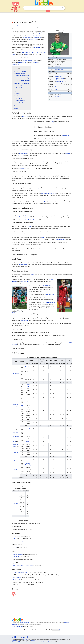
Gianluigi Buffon (24, 321)
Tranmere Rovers (60, 78)
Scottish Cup (16, 557)
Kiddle (13, 642)
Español (52, 11)
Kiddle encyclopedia (24, 623)
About (23, 642)
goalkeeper (42, 33)
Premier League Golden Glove (49, 194)
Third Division (28, 367)
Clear (60, 8)
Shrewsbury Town (59, 70)
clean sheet (68, 154)
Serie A (28, 441)
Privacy (27, 642)
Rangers (49, 249)
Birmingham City (60, 81)
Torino (58, 83)
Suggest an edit (56, 630)
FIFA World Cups (22, 62)
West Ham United (60, 85)
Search (63, 8)
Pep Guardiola (27, 215)
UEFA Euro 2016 (50, 294)
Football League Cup (18, 541)
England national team (28, 61)
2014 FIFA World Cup (48, 286)
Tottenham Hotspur (59, 88)
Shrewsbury (58, 63)
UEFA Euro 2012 (25, 281)
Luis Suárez (18, 311)
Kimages (43, 11)
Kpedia (48, 11)
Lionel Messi (44, 202)
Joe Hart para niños (27, 594)
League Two (28, 375)
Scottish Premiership (61, 239)
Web (35, 11)
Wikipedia (14, 641)
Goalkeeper (57, 66)
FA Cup (15, 539)
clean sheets (37, 48)
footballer (29, 33)
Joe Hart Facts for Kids (17, 626)
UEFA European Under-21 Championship (23, 566)
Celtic (56, 90)
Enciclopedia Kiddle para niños (43, 642)
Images (39, 11)
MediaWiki (33, 641)
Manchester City (59, 56)
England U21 (58, 96)
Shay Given (23, 168)
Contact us (33, 642)
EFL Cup (15, 548)
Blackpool (58, 80)
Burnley (57, 86)
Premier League (27, 38)
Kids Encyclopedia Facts (17, 25)
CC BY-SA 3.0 (26, 639)
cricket (52, 121)
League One (28, 429)
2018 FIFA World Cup (50, 302)
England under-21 (23, 265)
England (57, 98)
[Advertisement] (42, 16)
